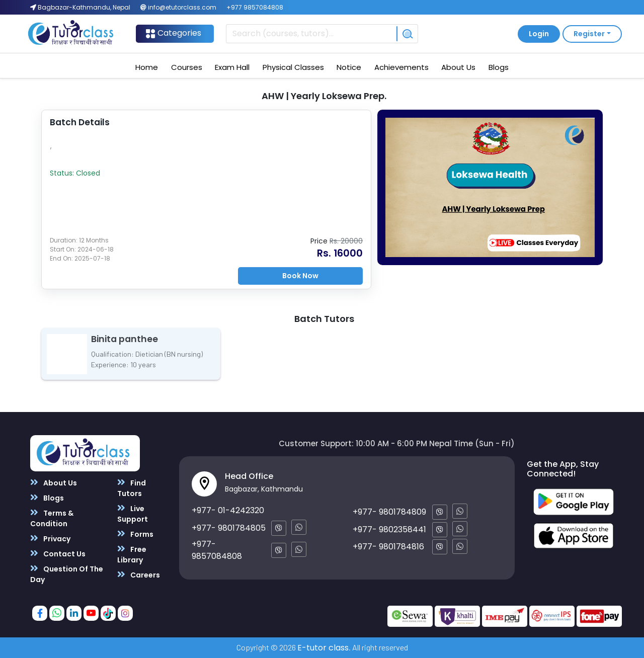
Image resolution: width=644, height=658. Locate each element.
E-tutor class (323, 648)
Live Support (133, 514)
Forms (135, 534)
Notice (349, 67)
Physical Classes (293, 67)
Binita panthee (125, 339)
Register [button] (589, 34)
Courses (187, 67)
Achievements (401, 67)
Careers (139, 575)
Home (147, 67)
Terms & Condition (52, 518)
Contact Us (58, 554)
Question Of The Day (67, 574)
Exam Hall (232, 67)
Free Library (132, 554)
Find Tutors (132, 488)
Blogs (499, 67)
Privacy (50, 539)
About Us (458, 67)
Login (539, 34)
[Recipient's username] (311, 34)
